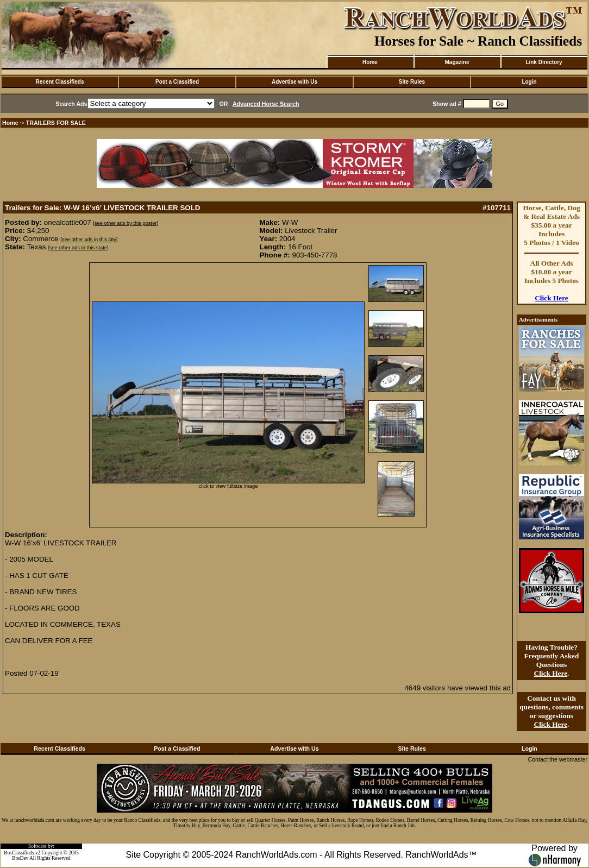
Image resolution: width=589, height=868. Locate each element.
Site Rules (412, 82)
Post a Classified (177, 82)
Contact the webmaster (557, 759)
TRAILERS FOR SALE (56, 123)
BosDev (20, 858)
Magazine (457, 62)
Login (529, 82)
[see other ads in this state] (78, 248)
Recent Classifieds (60, 82)
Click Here (552, 298)
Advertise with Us (294, 82)
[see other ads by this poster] (126, 223)
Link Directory (544, 62)
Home (370, 62)
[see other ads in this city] (89, 240)
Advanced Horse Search (266, 104)
